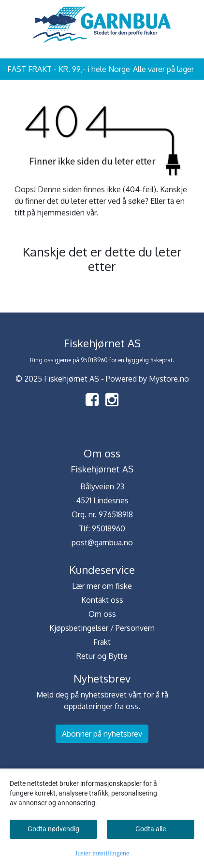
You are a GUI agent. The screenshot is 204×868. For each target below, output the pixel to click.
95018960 (109, 528)
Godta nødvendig (53, 829)
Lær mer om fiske (102, 586)
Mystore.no (169, 379)
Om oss (102, 614)
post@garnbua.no (102, 542)
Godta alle (151, 829)
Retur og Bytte (102, 656)
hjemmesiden (61, 213)
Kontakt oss (102, 600)
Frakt (102, 642)
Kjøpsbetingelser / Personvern (102, 628)
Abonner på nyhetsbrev (102, 734)
